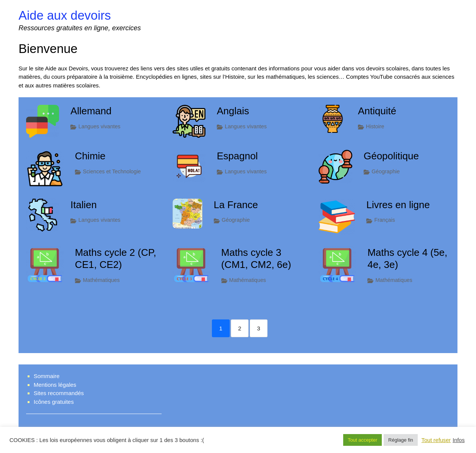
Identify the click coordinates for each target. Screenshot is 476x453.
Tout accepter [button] (362, 440)
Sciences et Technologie (112, 171)
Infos (459, 440)
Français (385, 220)
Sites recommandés (59, 393)
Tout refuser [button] (436, 440)
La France (236, 205)
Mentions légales (55, 385)
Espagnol (237, 156)
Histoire (375, 126)
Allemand (91, 111)
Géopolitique (391, 156)
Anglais (233, 111)
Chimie (90, 156)
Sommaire (47, 376)
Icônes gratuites (54, 402)
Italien (83, 205)
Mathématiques (101, 280)
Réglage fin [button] (401, 440)
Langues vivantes (99, 126)
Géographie (386, 171)
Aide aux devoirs (65, 15)
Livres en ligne (398, 205)
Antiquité (377, 111)
